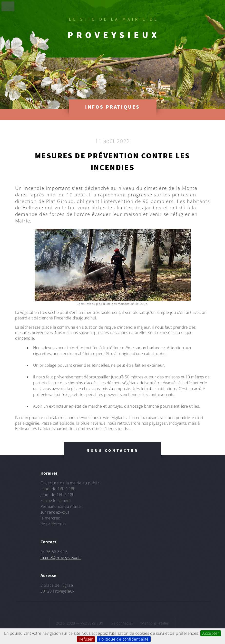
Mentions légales (155, 623)
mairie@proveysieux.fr (61, 557)
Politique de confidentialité (124, 639)
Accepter (211, 633)
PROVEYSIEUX (114, 35)
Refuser (86, 639)
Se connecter (122, 623)
